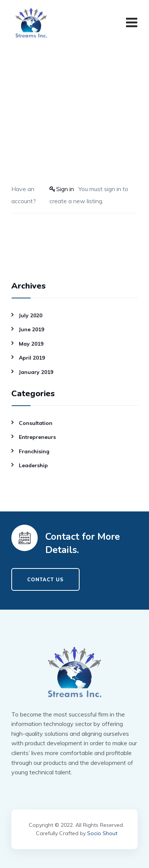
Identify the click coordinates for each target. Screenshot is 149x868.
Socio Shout (102, 833)
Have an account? (24, 195)
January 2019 (36, 372)
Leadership (33, 465)
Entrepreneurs (37, 437)
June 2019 (31, 329)
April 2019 (32, 358)
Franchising (34, 451)
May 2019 (31, 344)
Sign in (65, 189)
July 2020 (31, 315)
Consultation (36, 423)
